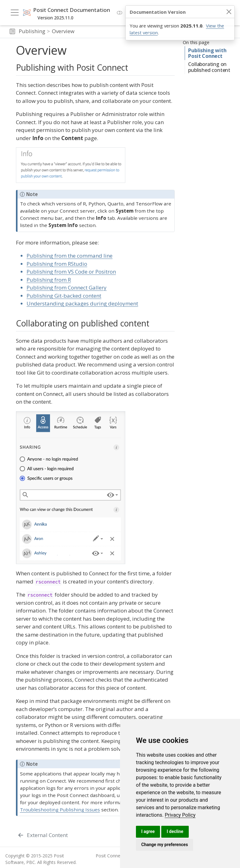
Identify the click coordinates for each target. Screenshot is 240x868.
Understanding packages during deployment (82, 303)
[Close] (229, 12)
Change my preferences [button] (165, 845)
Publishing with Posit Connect (206, 53)
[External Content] (43, 835)
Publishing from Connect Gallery (67, 288)
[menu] (15, 13)
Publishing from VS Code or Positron (71, 272)
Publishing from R (49, 280)
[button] (12, 32)
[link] (180, 815)
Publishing (32, 31)
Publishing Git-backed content (64, 296)
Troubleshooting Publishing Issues (60, 810)
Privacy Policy (180, 815)
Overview (63, 31)
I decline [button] (175, 831)
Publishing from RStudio (57, 264)
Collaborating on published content (209, 70)
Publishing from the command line (70, 256)
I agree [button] (148, 831)
